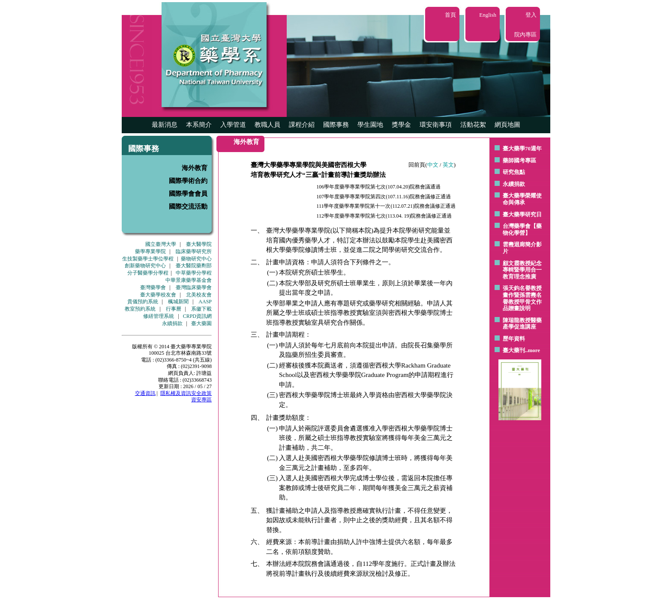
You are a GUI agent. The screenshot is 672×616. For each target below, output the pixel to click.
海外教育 (195, 168)
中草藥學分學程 (194, 273)
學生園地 (370, 125)
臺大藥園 (201, 323)
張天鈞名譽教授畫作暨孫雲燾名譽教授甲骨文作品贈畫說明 (522, 298)
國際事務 (336, 125)
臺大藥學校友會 (158, 295)
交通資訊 (145, 393)
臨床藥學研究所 (194, 251)
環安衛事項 (436, 125)
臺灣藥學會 (153, 287)
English (488, 15)
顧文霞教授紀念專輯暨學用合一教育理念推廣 (522, 270)
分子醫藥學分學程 (148, 273)
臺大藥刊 (514, 350)
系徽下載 (201, 309)
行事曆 (174, 309)
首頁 (450, 15)
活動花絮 (473, 125)
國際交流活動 (188, 206)
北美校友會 (199, 295)
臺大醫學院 (199, 244)
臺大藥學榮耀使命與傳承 (522, 199)
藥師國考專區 (519, 160)
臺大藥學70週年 (522, 148)
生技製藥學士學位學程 (148, 259)
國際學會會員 (188, 194)
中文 (433, 165)
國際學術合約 (188, 181)
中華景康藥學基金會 (189, 280)
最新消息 (165, 125)
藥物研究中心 (196, 259)
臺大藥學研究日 (522, 214)
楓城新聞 (178, 302)
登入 (531, 15)
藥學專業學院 (150, 251)
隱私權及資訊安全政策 (186, 393)
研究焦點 (514, 172)
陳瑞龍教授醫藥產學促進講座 (522, 324)
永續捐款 (172, 323)
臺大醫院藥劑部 (194, 266)
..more (532, 350)
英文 (448, 165)
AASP (205, 302)
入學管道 (233, 125)
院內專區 (525, 34)
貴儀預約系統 (143, 302)
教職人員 (267, 125)
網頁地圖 (507, 125)
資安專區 (201, 400)
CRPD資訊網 (197, 316)
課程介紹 (302, 125)
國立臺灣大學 (161, 244)
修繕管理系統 (159, 316)
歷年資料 (514, 339)
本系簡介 (199, 125)
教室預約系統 (140, 309)
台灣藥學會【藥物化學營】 (522, 229)
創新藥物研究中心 (145, 266)
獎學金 (401, 125)
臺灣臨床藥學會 (194, 287)
